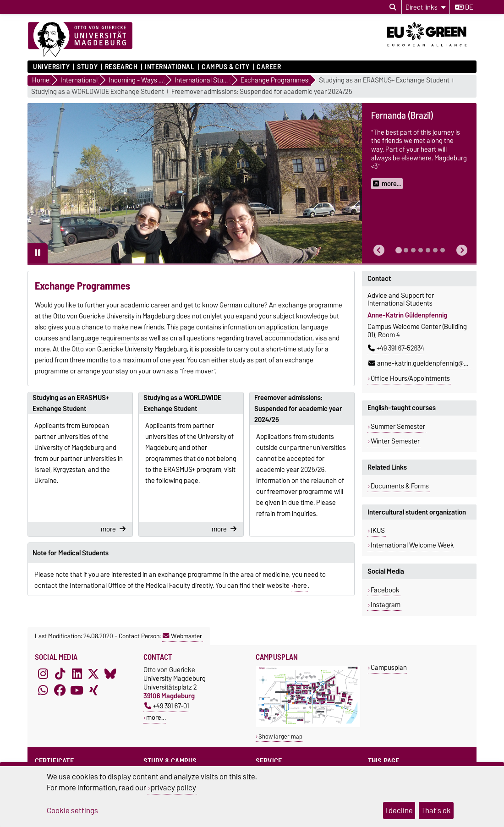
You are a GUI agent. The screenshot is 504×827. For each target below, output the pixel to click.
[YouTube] (77, 690)
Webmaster (182, 636)
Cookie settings (72, 811)
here (300, 586)
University (52, 67)
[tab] (399, 250)
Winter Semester (395, 441)
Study (87, 67)
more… (156, 717)
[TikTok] (60, 674)
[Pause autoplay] (38, 253)
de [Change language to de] (464, 7)
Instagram (386, 605)
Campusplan (389, 667)
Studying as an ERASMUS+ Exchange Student (384, 80)
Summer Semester (398, 427)
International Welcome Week (412, 545)
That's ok (436, 811)
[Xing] (93, 690)
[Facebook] (60, 690)
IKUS (378, 531)
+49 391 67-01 (167, 706)
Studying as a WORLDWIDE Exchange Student (98, 92)
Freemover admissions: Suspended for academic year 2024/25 (262, 92)
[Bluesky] (110, 674)
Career (269, 67)
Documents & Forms (400, 486)
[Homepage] (80, 40)
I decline (399, 811)
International (170, 67)
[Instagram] (43, 674)
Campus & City (225, 67)
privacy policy (173, 788)
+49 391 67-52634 (396, 348)
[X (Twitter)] (93, 674)
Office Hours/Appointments (410, 378)
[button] (379, 250)
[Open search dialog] (393, 7)
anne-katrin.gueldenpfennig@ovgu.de (427, 363)
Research (121, 67)
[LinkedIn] (77, 674)
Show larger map (280, 737)
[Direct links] (426, 7)
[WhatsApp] (43, 690)
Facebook (385, 590)
